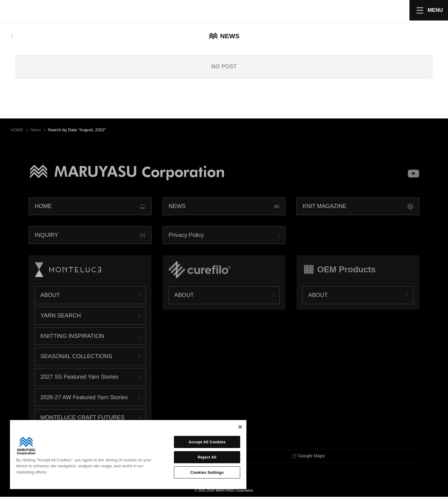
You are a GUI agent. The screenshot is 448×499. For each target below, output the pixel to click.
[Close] (240, 427)
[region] (128, 455)
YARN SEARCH (61, 317)
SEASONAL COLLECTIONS (76, 358)
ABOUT (50, 297)
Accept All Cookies (207, 442)
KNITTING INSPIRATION (72, 337)
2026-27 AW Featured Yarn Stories (84, 399)
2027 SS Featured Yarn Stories (79, 378)
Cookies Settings (207, 472)
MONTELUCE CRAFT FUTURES (82, 419)
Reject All (207, 457)
